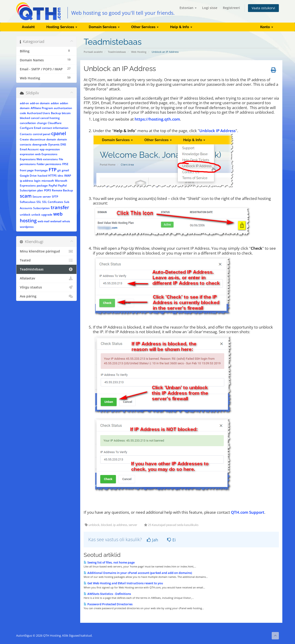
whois (66, 221)
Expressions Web (31, 159)
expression (53, 149)
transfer (60, 207)
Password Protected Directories (108, 604)
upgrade (47, 215)
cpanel (59, 133)
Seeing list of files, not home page (109, 562)
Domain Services (104, 27)
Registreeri (231, 8)
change (42, 123)
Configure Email (30, 128)
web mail (43, 221)
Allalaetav (46, 278)
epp (42, 149)
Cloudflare (55, 123)
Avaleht (28, 27)
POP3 (47, 190)
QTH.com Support (248, 512)
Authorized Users (38, 113)
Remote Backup (62, 190)
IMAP (68, 176)
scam (26, 196)
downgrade (40, 144)
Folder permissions (49, 164)
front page (27, 170)
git (59, 170)
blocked (25, 118)
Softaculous (28, 202)
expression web (30, 154)
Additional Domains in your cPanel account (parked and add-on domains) (138, 573)
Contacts (26, 134)
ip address (27, 181)
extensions (50, 159)
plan (40, 190)
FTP (53, 170)
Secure (37, 197)
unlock (36, 215)
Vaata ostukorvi (263, 8)
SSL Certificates (53, 202)
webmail (56, 221)
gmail (65, 170)
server (47, 197)
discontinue (38, 139)
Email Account (29, 149)
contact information (55, 128)
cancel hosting (50, 118)
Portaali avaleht (93, 52)
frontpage (41, 170)
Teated (46, 260)
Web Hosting (139, 52)
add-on (24, 103)
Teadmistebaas (117, 52)
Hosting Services (62, 27)
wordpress (27, 227)
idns (60, 176)
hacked (42, 176)
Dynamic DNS (57, 144)
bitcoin (66, 113)
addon (55, 103)
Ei (171, 540)
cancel (35, 118)
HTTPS (52, 176)
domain (51, 139)
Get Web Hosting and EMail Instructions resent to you (123, 583)
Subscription (41, 208)
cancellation (28, 123)
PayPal (53, 185)
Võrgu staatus (46, 287)
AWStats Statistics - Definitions (107, 594)
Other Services (145, 27)
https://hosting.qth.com (157, 119)
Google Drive (28, 176)
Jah (152, 540)
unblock (25, 215)
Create (24, 139)
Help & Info (181, 27)
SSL (39, 202)
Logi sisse (210, 8)
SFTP (55, 197)
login (37, 181)
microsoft (48, 181)
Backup (56, 113)
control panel (41, 134)
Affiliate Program (42, 108)
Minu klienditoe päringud (46, 251)
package (42, 185)
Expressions (49, 154)
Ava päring (46, 296)
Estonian (188, 8)
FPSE (65, 164)
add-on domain (40, 103)
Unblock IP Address (217, 131)
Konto (267, 27)
